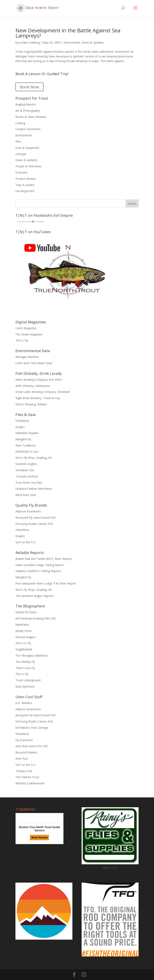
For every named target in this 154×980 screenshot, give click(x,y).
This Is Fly (22, 674)
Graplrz (20, 427)
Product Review (26, 179)
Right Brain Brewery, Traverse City (38, 398)
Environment (72, 42)
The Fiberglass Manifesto (32, 656)
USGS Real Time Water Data (34, 363)
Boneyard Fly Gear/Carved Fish (35, 518)
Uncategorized (25, 191)
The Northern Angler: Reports (35, 596)
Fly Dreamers (24, 740)
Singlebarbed (24, 649)
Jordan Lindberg (29, 42)
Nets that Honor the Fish (32, 746)
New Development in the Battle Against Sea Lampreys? (68, 33)
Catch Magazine (26, 328)
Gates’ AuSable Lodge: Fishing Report (40, 565)
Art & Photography (28, 111)
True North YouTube (29, 483)
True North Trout (24, 221)
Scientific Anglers (26, 464)
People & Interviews (28, 166)
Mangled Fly (23, 439)
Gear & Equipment (27, 148)
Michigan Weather (27, 357)
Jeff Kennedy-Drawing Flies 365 (36, 618)
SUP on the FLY (26, 542)
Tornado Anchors (27, 476)
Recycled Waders (26, 752)
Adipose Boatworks (28, 511)
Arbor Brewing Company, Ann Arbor (39, 380)
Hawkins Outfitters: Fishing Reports (38, 571)
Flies (18, 142)
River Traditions (26, 445)
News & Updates (93, 42)
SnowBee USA (25, 470)
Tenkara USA (24, 771)
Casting (20, 123)
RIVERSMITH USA (27, 452)
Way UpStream (25, 686)
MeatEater (22, 625)
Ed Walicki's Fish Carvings (32, 728)
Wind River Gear (26, 495)
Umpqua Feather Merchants (34, 489)
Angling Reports (26, 104)
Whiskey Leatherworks (30, 783)
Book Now (29, 87)
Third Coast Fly (25, 668)
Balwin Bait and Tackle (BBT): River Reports (44, 559)
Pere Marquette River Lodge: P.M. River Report (46, 583)
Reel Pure (22, 759)
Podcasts (21, 172)
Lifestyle (21, 154)
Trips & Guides (25, 185)
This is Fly (22, 340)
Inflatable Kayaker (27, 433)
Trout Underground (28, 680)
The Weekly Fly (25, 662)
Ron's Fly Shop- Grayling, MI (34, 458)
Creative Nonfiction (28, 129)
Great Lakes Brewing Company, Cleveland (43, 392)
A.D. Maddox (24, 703)
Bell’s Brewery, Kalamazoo (33, 386)
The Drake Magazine (29, 334)
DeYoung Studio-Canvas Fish (34, 524)
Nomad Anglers (26, 637)
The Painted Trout (27, 777)
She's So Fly (23, 643)
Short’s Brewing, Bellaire (31, 404)
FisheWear (22, 421)
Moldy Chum (24, 631)
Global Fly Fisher (26, 612)
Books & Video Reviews (31, 117)
